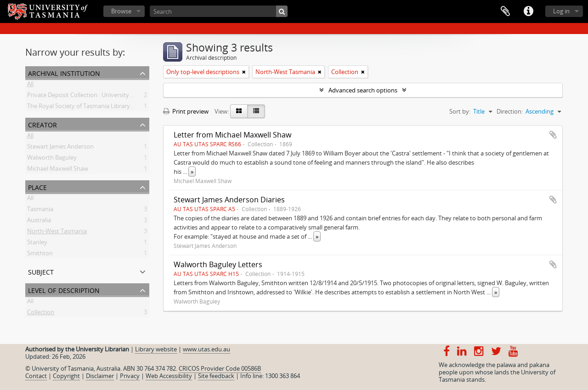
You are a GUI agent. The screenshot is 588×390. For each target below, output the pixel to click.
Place (37, 186)
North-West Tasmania (57, 233)
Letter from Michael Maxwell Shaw (232, 135)
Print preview (186, 111)
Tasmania (40, 211)
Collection (41, 314)
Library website (156, 349)
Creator (42, 124)
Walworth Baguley (52, 159)
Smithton (40, 255)
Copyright (66, 376)
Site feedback (216, 376)
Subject (41, 271)
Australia (39, 222)
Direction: (510, 111)
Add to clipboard (553, 135)
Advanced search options (363, 90)
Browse (121, 11)
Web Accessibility (169, 376)
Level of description (64, 290)
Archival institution (64, 72)
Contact (36, 376)
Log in (561, 11)
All (30, 86)
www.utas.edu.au (206, 349)
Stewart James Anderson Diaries (229, 200)
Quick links (528, 11)
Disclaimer (100, 376)
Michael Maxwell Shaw (58, 170)
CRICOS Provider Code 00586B (220, 368)
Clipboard (505, 11)
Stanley (37, 244)
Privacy (130, 376)
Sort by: (460, 111)
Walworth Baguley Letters (218, 264)
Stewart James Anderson (60, 148)
